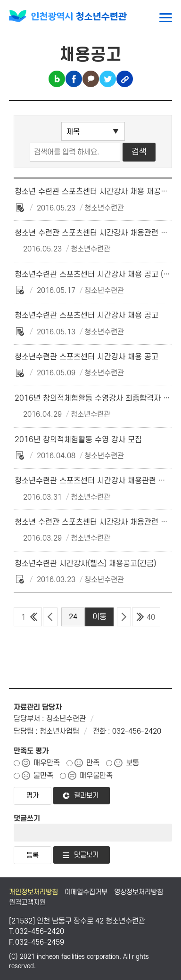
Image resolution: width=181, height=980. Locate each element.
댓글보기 (86, 855)
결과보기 (86, 796)
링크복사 (125, 79)
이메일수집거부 (86, 892)
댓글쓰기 (27, 818)
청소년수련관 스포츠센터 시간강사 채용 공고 (86, 316)
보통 (132, 763)
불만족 (43, 776)
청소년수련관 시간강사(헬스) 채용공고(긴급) (85, 564)
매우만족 (47, 763)
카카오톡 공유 (91, 79)
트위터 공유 (108, 79)
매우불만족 (96, 776)
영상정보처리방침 (139, 892)
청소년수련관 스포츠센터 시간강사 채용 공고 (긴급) (97, 275)
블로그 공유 (57, 79)
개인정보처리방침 (33, 892)
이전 (50, 617)
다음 (124, 617)
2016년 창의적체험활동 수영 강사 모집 (78, 440)
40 (151, 617)
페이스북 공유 (74, 79)
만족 (93, 763)
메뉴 (166, 18)
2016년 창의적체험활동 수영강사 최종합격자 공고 (96, 398)
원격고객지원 (27, 903)
